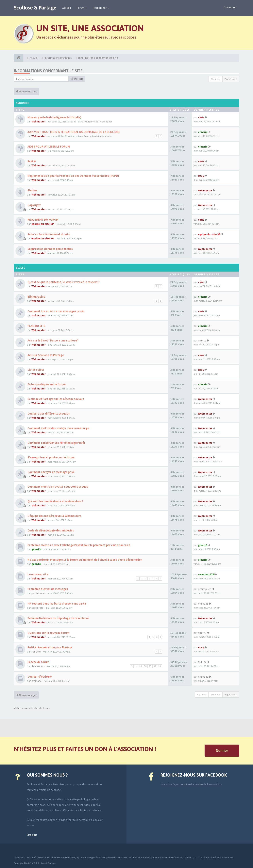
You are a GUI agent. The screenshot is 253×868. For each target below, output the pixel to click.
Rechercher (101, 8)
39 (160, 666)
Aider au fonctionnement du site (48, 234)
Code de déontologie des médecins (50, 530)
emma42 (36, 681)
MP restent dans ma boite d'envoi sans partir (57, 603)
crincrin (203, 132)
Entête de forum (38, 662)
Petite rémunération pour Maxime (49, 647)
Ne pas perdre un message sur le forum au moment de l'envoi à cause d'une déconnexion (85, 560)
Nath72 (202, 340)
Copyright (34, 205)
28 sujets (215, 79)
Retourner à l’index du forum (32, 708)
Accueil (67, 8)
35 (141, 666)
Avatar (32, 161)
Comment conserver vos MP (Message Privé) (56, 443)
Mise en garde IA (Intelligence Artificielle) (54, 117)
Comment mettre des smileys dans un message (58, 428)
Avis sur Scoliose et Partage (45, 355)
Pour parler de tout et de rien (98, 122)
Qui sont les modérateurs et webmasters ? (55, 501)
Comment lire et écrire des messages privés (56, 311)
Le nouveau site (37, 574)
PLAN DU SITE (36, 326)
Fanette (36, 652)
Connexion (230, 7)
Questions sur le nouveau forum (48, 633)
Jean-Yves (37, 666)
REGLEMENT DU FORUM (43, 220)
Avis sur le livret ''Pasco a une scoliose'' (53, 340)
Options (202, 694)
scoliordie (37, 608)
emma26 (203, 604)
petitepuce (38, 593)
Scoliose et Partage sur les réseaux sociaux (55, 399)
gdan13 (36, 549)
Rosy (201, 176)
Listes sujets (36, 370)
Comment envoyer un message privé (51, 472)
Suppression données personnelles (50, 249)
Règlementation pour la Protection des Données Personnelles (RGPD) (73, 176)
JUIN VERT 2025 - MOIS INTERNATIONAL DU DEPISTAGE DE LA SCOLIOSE (73, 132)
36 (145, 666)
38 (155, 666)
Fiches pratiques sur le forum (46, 384)
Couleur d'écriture (39, 677)
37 (150, 666)
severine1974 (206, 574)
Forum (82, 8)
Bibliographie (36, 297)
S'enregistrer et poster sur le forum (51, 457)
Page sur (231, 79)
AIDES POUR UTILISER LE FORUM (48, 146)
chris (201, 117)
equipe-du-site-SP (43, 224)
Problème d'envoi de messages (47, 589)
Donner (222, 750)
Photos (32, 190)
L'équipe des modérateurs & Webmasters (54, 516)
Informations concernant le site (48, 71)
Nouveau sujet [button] (26, 91)
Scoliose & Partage (35, 8)
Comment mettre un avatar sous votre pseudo (58, 487)
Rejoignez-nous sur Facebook (194, 775)
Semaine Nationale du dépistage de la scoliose (58, 618)
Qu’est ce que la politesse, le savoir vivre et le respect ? (63, 282)
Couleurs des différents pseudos (48, 413)
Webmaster (38, 121)
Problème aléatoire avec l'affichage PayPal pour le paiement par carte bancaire (78, 545)
